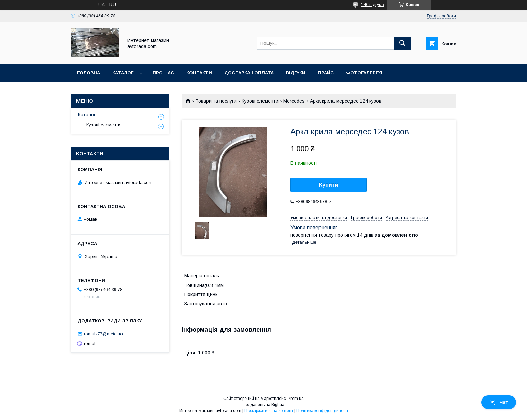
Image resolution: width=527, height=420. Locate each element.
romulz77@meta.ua (103, 334)
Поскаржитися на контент (269, 411)
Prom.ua (296, 399)
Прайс (326, 73)
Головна (89, 73)
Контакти (199, 73)
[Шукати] (402, 43)
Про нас (163, 73)
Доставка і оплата (249, 73)
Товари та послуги (216, 101)
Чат (499, 402)
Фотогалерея (364, 73)
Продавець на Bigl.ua (263, 405)
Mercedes (294, 101)
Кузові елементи (260, 101)
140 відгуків (373, 5)
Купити (329, 185)
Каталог (123, 73)
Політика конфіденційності (322, 411)
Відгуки (296, 73)
